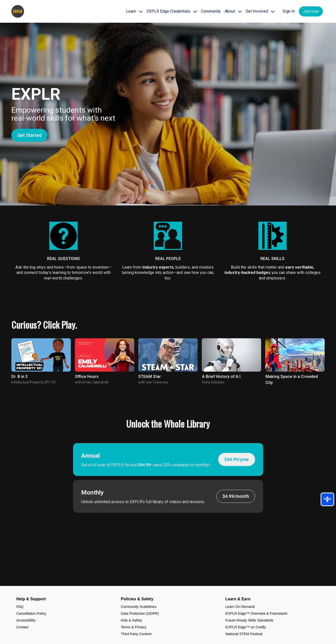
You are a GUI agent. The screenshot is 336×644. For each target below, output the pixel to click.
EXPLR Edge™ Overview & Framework (256, 613)
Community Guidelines (139, 607)
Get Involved (260, 11)
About (233, 11)
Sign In (289, 11)
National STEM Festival (244, 634)
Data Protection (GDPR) (140, 613)
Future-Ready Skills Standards (249, 620)
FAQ (20, 607)
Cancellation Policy (31, 613)
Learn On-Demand (240, 607)
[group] (41, 355)
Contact (23, 627)
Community (211, 11)
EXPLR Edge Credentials (172, 11)
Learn (134, 11)
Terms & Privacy (134, 627)
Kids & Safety (131, 620)
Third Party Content (136, 634)
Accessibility (26, 620)
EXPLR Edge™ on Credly (245, 627)
